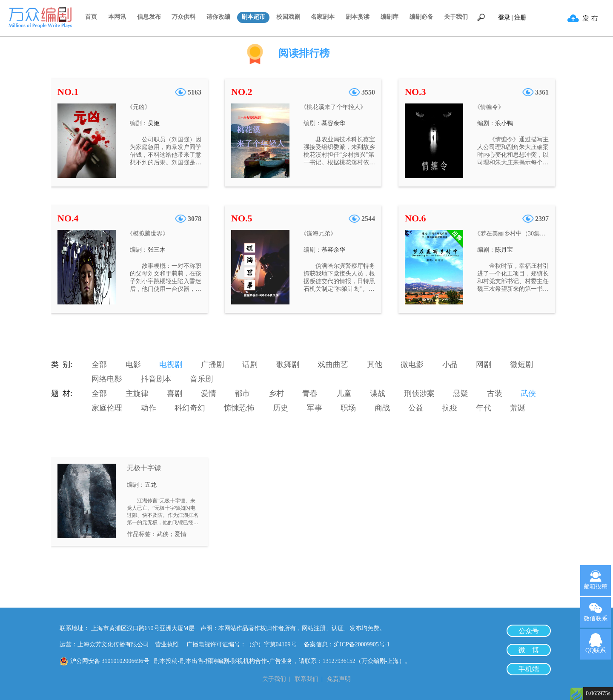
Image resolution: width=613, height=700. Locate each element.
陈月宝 (504, 250)
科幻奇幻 (190, 408)
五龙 (151, 485)
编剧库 (390, 17)
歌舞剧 (288, 364)
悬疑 (461, 393)
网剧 (484, 364)
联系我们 (306, 679)
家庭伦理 (107, 408)
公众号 (529, 631)
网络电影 (107, 379)
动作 (149, 408)
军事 (315, 408)
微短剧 (521, 364)
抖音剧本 (156, 379)
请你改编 (218, 17)
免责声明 (339, 679)
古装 (495, 393)
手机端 (529, 669)
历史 (281, 408)
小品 (450, 364)
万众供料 (183, 17)
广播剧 (212, 364)
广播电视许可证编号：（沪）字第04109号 (245, 644)
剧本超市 (253, 17)
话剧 (250, 364)
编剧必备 (421, 17)
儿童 (344, 393)
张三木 (157, 250)
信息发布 (149, 17)
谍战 (378, 393)
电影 (133, 364)
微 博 (529, 650)
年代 (484, 408)
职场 (348, 408)
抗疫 (450, 408)
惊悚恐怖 (239, 408)
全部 (99, 364)
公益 (416, 408)
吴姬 (154, 123)
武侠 (528, 393)
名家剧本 (323, 17)
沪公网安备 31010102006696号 (110, 661)
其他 (375, 364)
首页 (91, 17)
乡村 (276, 393)
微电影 (412, 364)
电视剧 (171, 364)
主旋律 (137, 393)
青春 (310, 393)
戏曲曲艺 (333, 364)
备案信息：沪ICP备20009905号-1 (347, 644)
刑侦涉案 (419, 393)
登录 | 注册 (512, 18)
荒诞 (518, 408)
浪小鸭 (504, 123)
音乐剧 (201, 379)
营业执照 (167, 644)
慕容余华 (333, 123)
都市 (242, 393)
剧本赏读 (358, 17)
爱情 (209, 393)
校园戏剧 (288, 17)
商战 (382, 408)
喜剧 (175, 393)
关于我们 (456, 17)
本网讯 (117, 17)
